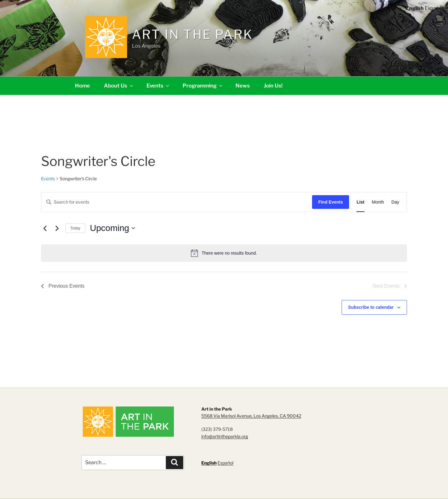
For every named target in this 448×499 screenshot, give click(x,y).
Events (158, 86)
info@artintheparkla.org (225, 436)
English (209, 463)
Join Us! (273, 86)
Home (82, 86)
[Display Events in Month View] (378, 202)
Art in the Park (192, 34)
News (243, 86)
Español (225, 463)
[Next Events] (57, 228)
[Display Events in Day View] (395, 202)
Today (75, 228)
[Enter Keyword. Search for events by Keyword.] (177, 202)
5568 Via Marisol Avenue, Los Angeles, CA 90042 (251, 416)
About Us (119, 86)
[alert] (224, 253)
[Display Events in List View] (360, 202)
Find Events (331, 202)
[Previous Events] (45, 228)
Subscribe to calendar (371, 307)
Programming (203, 86)
